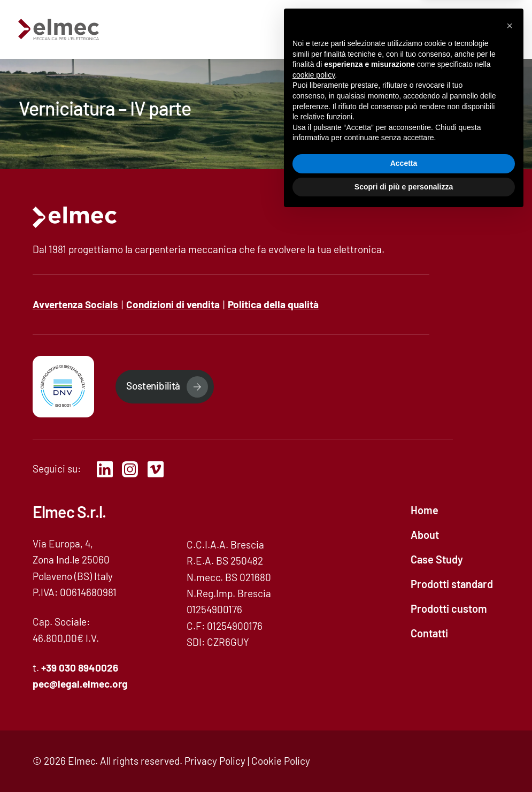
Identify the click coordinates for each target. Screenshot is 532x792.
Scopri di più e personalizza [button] (404, 763)
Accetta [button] (404, 740)
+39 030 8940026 (80, 668)
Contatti (436, 29)
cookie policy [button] (314, 651)
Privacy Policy (215, 761)
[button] (510, 602)
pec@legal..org (80, 684)
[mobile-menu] (498, 29)
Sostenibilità (153, 386)
